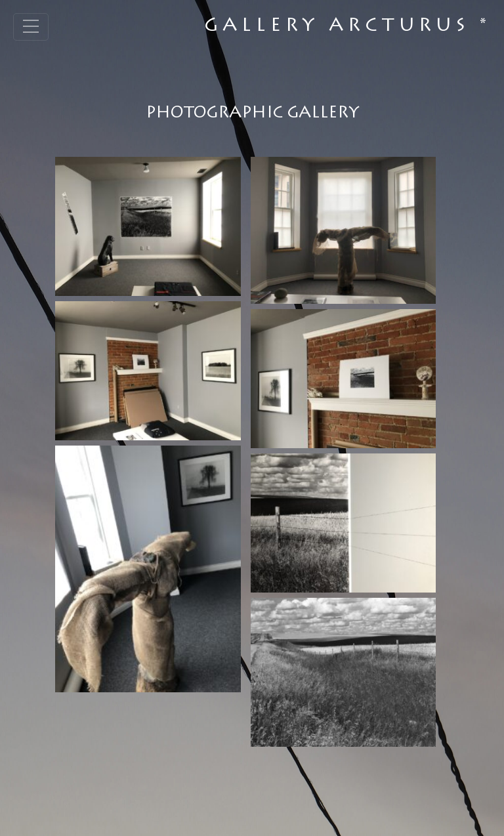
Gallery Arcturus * (347, 27)
